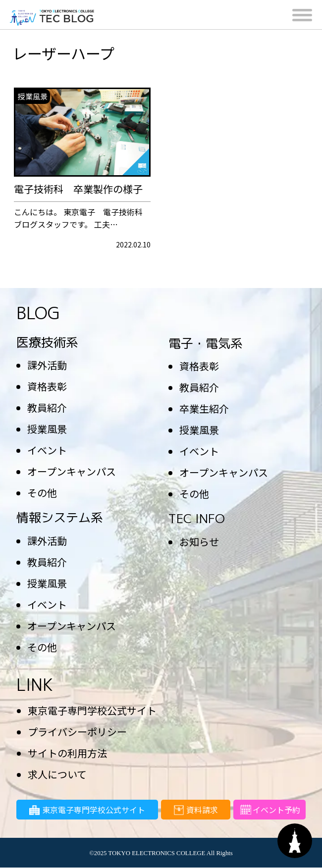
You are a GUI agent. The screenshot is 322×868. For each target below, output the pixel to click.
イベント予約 (269, 812)
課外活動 (47, 365)
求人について (57, 774)
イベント (47, 450)
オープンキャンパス (72, 471)
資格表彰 (47, 386)
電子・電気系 (206, 343)
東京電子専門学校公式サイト (92, 710)
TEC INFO (197, 518)
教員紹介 (47, 408)
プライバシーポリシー (77, 732)
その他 (42, 493)
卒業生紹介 (204, 409)
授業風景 (47, 429)
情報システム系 (60, 517)
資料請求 (196, 812)
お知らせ (199, 542)
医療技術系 (47, 342)
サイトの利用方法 (67, 753)
